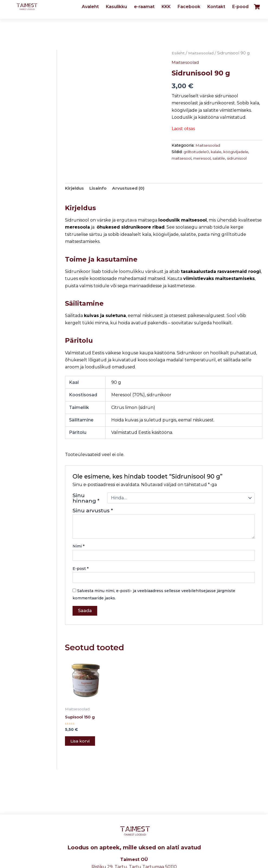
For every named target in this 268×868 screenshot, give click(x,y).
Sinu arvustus (93, 511)
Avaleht (90, 7)
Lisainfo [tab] (100, 189)
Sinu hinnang (86, 499)
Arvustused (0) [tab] (132, 189)
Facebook (189, 7)
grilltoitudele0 (197, 152)
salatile (223, 158)
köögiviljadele (240, 152)
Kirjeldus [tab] (75, 189)
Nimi (79, 547)
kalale (219, 152)
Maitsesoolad (202, 53)
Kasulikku (116, 7)
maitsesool (182, 158)
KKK (166, 7)
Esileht (178, 53)
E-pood (240, 7)
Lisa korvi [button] (81, 742)
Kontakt (216, 7)
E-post (81, 569)
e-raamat (144, 7)
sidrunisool (242, 158)
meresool (205, 158)
